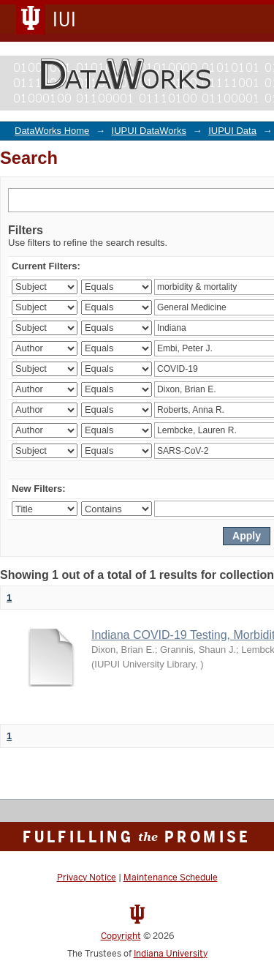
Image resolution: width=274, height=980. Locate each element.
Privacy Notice (87, 878)
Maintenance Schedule (171, 878)
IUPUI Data (232, 131)
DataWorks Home (52, 131)
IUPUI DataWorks (149, 131)
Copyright (121, 936)
